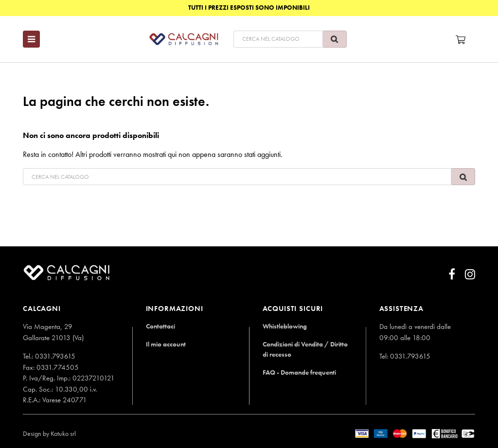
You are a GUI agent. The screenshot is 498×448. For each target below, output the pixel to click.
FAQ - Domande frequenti (302, 372)
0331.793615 (55, 356)
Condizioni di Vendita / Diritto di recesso (307, 349)
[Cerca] (262, 39)
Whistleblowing (285, 326)
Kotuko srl (63, 433)
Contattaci (161, 326)
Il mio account (167, 344)
